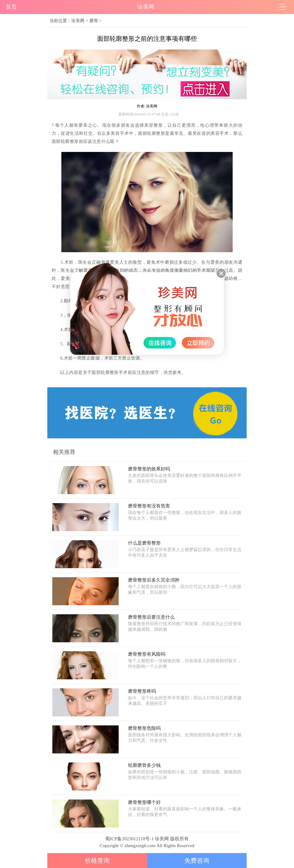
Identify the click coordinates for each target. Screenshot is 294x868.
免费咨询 (197, 861)
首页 (11, 7)
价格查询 (97, 861)
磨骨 (94, 21)
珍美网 (78, 21)
